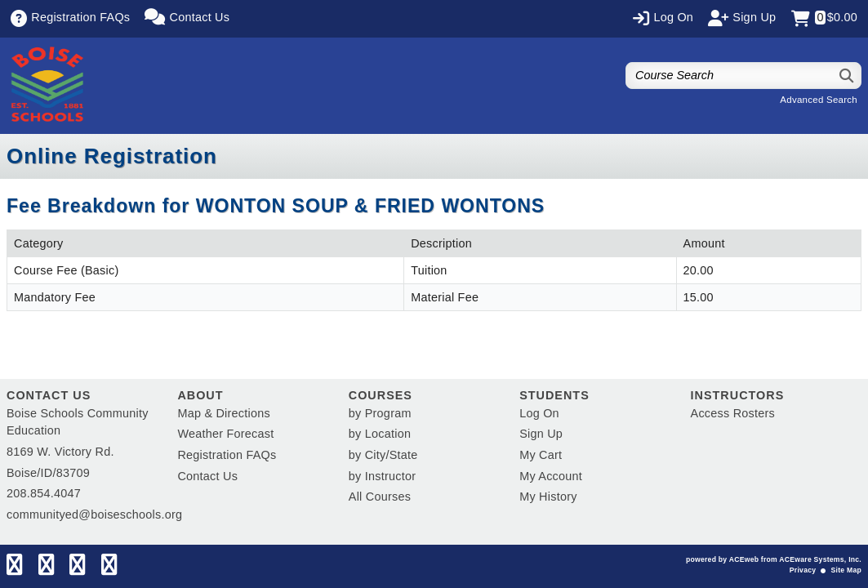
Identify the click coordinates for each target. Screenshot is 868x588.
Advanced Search (819, 100)
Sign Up (541, 434)
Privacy (803, 570)
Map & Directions (224, 413)
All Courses (380, 497)
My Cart (541, 455)
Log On (539, 413)
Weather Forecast (225, 434)
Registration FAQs (227, 455)
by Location (380, 434)
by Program (380, 413)
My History (548, 497)
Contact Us (207, 476)
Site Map (846, 570)
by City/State (383, 455)
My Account (551, 476)
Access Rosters (733, 413)
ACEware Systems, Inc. (820, 559)
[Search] (847, 76)
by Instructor (382, 476)
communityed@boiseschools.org (94, 514)
